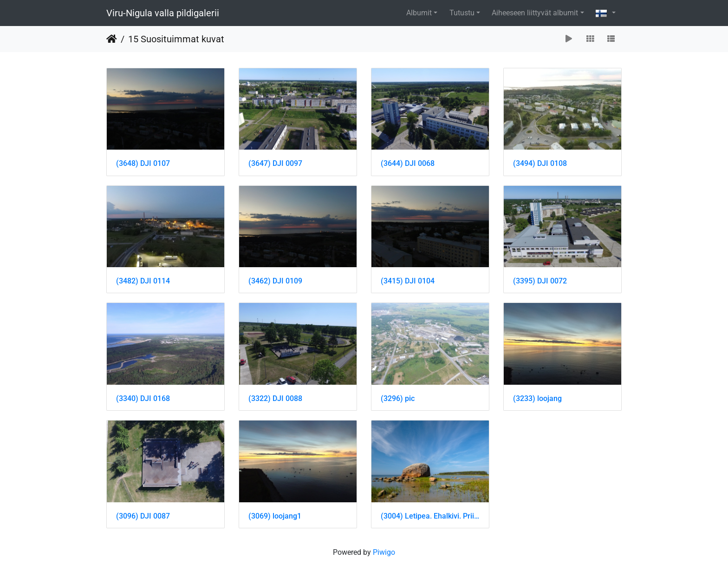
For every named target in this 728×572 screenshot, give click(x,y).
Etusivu (112, 39)
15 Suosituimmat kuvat (176, 39)
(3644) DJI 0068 (408, 163)
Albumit (419, 13)
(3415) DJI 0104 (408, 281)
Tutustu (462, 13)
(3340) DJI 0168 (143, 398)
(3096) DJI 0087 (143, 516)
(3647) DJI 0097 (275, 163)
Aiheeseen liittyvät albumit (535, 13)
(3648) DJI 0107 (143, 163)
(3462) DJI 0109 (275, 281)
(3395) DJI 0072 (540, 281)
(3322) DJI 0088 (275, 398)
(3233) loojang (537, 398)
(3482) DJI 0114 (143, 281)
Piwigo (384, 552)
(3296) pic (398, 398)
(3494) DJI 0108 (540, 163)
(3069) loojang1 (275, 516)
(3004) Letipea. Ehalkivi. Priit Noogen (430, 516)
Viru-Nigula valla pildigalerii (163, 13)
